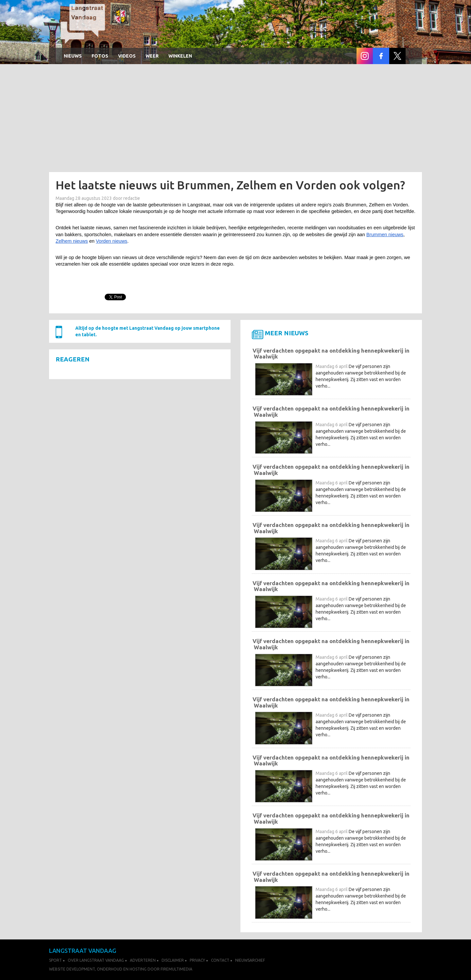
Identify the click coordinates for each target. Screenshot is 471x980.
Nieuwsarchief (250, 960)
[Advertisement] (235, 120)
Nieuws (73, 56)
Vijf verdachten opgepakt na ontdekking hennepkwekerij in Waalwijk (331, 354)
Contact (220, 960)
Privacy (197, 960)
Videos (127, 56)
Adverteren (143, 960)
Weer (152, 56)
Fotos (100, 56)
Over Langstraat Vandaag (96, 960)
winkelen (180, 56)
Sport (55, 960)
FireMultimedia (176, 969)
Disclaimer (173, 960)
